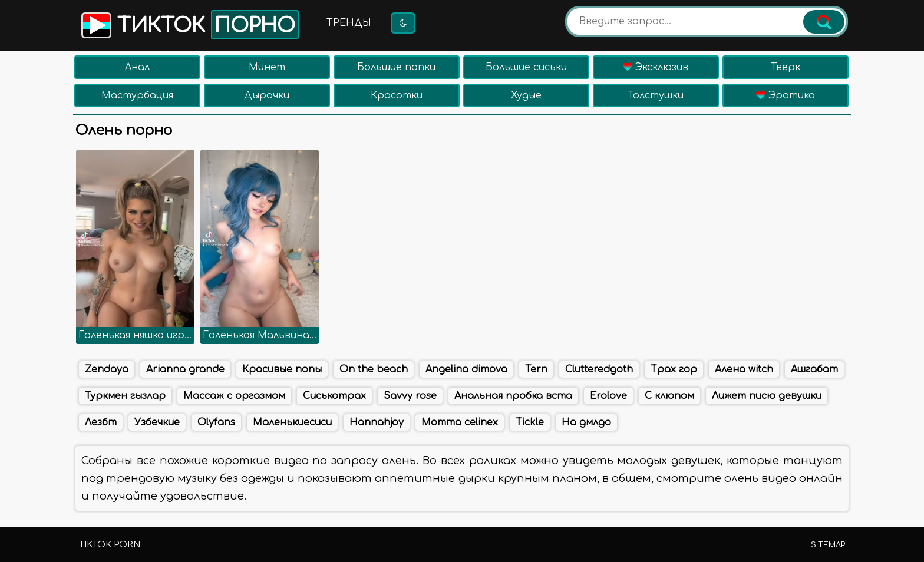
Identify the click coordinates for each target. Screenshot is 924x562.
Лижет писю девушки (767, 396)
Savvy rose (410, 396)
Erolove (608, 396)
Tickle (530, 422)
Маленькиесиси (292, 422)
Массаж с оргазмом (234, 396)
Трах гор (674, 369)
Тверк (786, 67)
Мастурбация (137, 95)
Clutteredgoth (599, 369)
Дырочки (267, 95)
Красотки (397, 95)
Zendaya (107, 369)
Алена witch (744, 369)
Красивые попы (282, 369)
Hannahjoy (377, 422)
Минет (267, 67)
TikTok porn (110, 545)
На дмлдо (586, 422)
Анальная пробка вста (513, 396)
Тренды (349, 23)
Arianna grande (185, 369)
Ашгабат (814, 369)
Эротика (786, 95)
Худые (526, 95)
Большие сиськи (526, 67)
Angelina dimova (466, 369)
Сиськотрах (334, 396)
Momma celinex (460, 422)
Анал (137, 67)
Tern (536, 369)
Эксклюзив (656, 67)
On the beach (374, 369)
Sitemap (828, 545)
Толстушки (656, 95)
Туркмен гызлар (125, 396)
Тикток (189, 25)
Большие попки (396, 67)
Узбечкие (157, 422)
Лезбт (101, 422)
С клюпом (669, 396)
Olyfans (216, 422)
